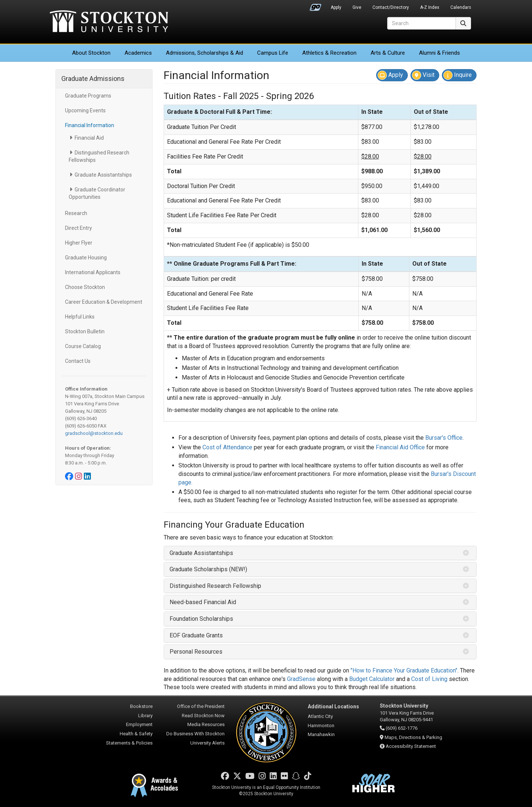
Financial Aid (89, 138)
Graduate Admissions (93, 79)
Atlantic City (320, 716)
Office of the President (201, 706)
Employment (139, 724)
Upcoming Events (85, 110)
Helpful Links (80, 317)
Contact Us (78, 361)
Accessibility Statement (411, 746)
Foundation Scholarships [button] (201, 619)
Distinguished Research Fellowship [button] (215, 586)
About (91, 53)
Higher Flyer (79, 243)
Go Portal (316, 6)
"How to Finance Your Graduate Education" (404, 670)
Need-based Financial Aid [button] (203, 602)
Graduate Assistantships (103, 175)
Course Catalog (83, 346)
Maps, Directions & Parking (413, 737)
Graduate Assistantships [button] (201, 553)
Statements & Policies (129, 743)
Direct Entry (79, 228)
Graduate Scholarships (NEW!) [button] (208, 569)
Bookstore (141, 706)
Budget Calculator (372, 679)
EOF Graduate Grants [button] (196, 635)
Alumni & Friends (439, 53)
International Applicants (93, 272)
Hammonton (321, 726)
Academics (138, 53)
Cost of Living (429, 679)
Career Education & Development (104, 302)
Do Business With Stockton (195, 734)
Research (76, 213)
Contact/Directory (391, 7)
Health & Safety (136, 734)
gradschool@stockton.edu (94, 433)
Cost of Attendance (227, 447)
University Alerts (207, 743)
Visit (423, 75)
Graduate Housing (86, 258)
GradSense (301, 679)
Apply (336, 7)
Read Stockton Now (203, 716)
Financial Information (90, 125)
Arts (388, 53)
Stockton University (109, 22)
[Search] (422, 23)
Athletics (329, 53)
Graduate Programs (88, 96)
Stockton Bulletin (85, 331)
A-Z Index (430, 7)
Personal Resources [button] (196, 652)
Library (145, 716)
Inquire (458, 75)
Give (357, 7)
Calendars (461, 7)
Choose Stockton (85, 287)
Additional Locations (333, 706)
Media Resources (206, 724)
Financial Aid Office (400, 447)
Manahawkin (321, 734)
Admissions (204, 53)
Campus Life (273, 53)
